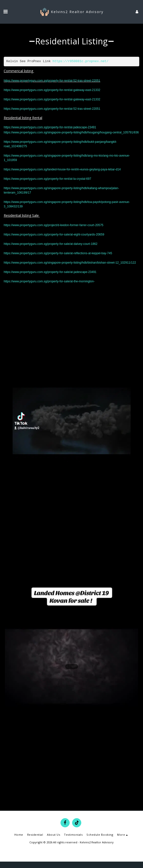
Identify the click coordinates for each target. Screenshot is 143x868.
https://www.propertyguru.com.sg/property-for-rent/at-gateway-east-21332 (52, 90)
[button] (5, 11)
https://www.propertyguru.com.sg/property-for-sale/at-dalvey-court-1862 (51, 244)
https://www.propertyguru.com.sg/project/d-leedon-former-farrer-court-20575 (54, 225)
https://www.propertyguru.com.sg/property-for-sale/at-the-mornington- (49, 281)
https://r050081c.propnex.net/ (81, 61)
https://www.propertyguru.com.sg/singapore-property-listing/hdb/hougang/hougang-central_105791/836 (71, 132)
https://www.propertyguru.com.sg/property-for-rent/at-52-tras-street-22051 (52, 81)
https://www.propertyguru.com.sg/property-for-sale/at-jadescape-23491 (50, 272)
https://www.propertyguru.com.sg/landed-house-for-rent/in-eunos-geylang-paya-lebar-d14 (62, 169)
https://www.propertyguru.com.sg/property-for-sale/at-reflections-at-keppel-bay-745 (58, 253)
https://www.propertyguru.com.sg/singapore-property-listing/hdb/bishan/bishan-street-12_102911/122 (70, 263)
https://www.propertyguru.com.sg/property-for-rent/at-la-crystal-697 (47, 179)
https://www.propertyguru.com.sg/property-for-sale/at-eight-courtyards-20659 (54, 235)
